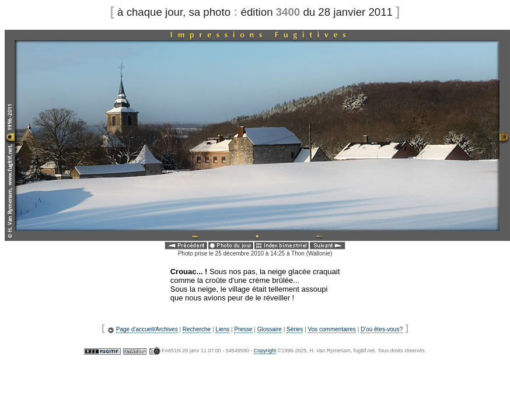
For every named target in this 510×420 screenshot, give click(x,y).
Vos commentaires (332, 329)
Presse (243, 329)
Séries (295, 329)
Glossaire (270, 329)
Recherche (197, 329)
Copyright (265, 351)
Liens (222, 329)
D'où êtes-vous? (382, 329)
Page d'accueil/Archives (147, 329)
